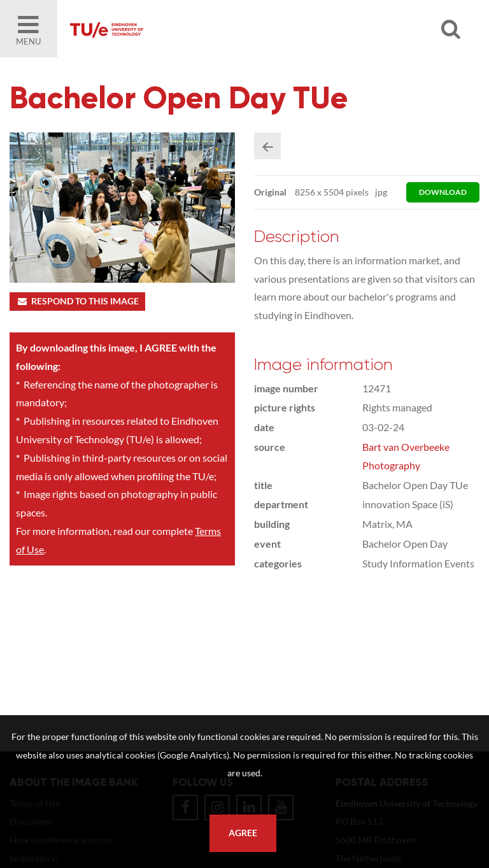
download (443, 192)
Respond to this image (77, 301)
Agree (243, 833)
